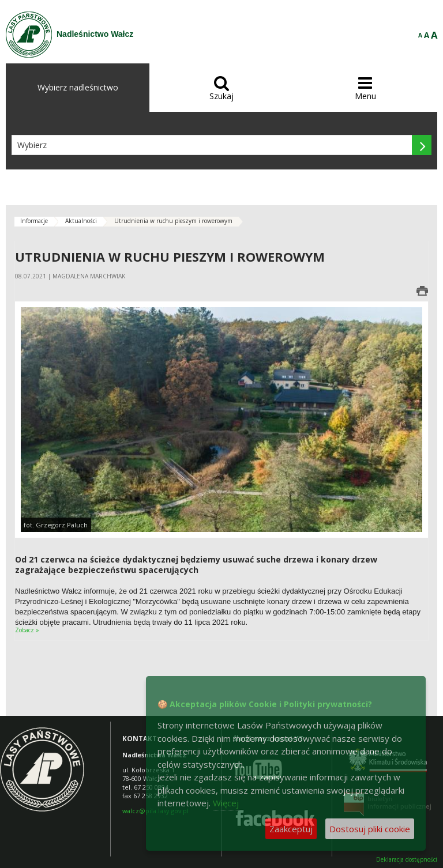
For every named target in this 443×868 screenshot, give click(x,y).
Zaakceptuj (291, 829)
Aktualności (81, 221)
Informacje (34, 221)
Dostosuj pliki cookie (370, 829)
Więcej (226, 803)
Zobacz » (27, 630)
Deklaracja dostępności (407, 860)
